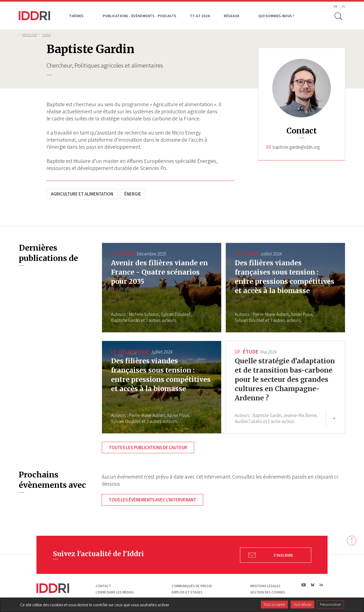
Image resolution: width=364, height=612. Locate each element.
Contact (47, 34)
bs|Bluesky (313, 585)
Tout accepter (274, 604)
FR (336, 6)
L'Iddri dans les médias (115, 592)
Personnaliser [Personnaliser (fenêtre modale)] (330, 604)
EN (343, 6)
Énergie (133, 194)
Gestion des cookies (268, 592)
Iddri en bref (30, 34)
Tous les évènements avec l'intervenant (152, 500)
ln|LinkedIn (321, 585)
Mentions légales (265, 586)
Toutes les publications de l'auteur (148, 447)
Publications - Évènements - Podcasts (139, 16)
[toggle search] (338, 16)
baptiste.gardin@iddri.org (296, 147)
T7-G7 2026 (200, 16)
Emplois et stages (187, 592)
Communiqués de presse (192, 586)
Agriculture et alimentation (82, 194)
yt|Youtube (304, 585)
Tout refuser (302, 604)
